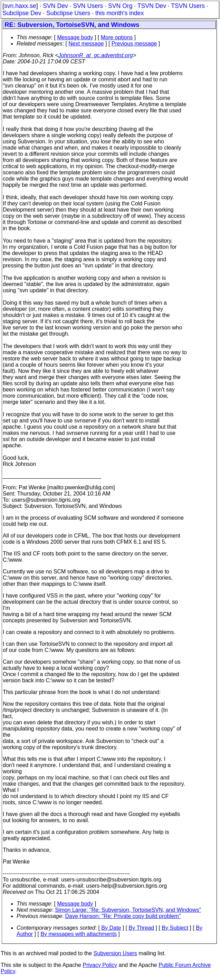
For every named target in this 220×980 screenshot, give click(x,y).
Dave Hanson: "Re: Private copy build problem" (123, 916)
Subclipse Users (68, 13)
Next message (86, 44)
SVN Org (120, 6)
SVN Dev (55, 6)
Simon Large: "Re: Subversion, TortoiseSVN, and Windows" (128, 910)
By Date (111, 928)
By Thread (142, 928)
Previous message (134, 44)
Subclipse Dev (22, 13)
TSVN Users (188, 6)
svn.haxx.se (20, 6)
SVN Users (88, 6)
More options (117, 37)
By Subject (175, 928)
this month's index (119, 13)
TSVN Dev (152, 6)
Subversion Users (115, 953)
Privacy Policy (100, 965)
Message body (75, 37)
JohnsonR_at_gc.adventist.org (96, 55)
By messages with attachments (79, 934)
